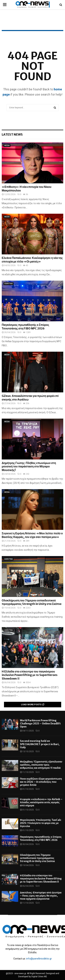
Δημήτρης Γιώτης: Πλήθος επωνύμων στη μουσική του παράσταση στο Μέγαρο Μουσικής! (29, 467)
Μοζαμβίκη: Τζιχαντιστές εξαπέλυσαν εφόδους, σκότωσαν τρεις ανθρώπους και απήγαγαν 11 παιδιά (41, 765)
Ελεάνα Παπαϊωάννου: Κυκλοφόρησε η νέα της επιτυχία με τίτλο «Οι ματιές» (32, 260)
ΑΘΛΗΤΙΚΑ (8, 284)
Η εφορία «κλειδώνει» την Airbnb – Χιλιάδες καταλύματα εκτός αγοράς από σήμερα (41, 802)
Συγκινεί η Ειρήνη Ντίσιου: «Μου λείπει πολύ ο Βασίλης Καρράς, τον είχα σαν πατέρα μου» (32, 535)
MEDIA (7, 145)
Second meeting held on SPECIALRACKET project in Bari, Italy (40, 744)
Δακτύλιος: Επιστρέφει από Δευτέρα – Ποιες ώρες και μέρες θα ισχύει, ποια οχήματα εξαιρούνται (41, 896)
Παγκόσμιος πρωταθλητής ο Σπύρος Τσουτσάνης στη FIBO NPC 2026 (25, 327)
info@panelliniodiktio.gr (39, 959)
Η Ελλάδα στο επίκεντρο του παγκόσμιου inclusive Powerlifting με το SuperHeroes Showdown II (30, 675)
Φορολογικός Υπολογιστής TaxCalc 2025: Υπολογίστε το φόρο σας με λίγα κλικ (41, 823)
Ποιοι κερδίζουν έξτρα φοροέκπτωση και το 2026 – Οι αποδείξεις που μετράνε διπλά (41, 782)
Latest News (12, 134)
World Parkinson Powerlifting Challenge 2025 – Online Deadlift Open (40, 724)
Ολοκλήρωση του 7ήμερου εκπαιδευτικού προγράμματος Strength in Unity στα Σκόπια (32, 602)
